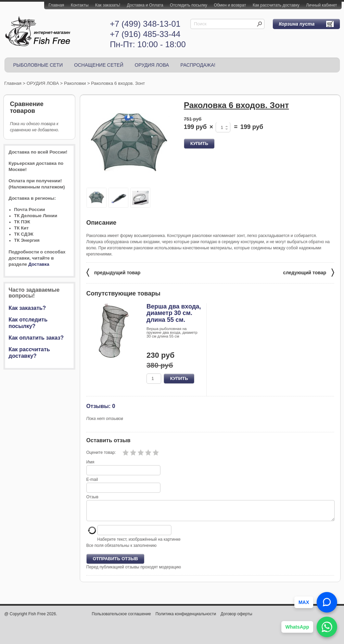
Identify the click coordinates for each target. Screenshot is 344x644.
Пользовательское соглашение (121, 618)
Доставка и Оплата (145, 5)
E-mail (92, 479)
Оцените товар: (101, 452)
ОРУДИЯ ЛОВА (152, 65)
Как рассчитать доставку (276, 5)
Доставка (39, 264)
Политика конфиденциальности (186, 618)
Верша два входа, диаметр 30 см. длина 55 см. (174, 313)
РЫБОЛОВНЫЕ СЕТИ (38, 65)
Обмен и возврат (230, 5)
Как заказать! (108, 5)
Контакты (80, 5)
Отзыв (92, 497)
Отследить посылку (188, 5)
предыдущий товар (113, 272)
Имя (90, 462)
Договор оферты (237, 618)
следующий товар (309, 272)
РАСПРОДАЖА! (198, 65)
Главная (56, 5)
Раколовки (75, 83)
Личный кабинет (321, 5)
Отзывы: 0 (101, 406)
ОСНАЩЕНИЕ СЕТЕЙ (99, 65)
